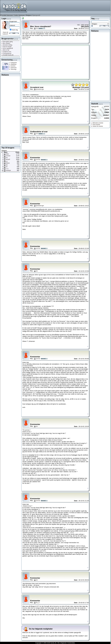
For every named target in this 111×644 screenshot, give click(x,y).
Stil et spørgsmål (7, 48)
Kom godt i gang (7, 42)
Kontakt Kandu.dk (7, 55)
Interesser (10, 15)
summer (8, 156)
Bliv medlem (6, 43)
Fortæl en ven (6, 52)
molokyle (8, 170)
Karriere (12, 66)
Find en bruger (7, 47)
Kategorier (13, 63)
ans (7, 158)
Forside (3, 15)
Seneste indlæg (7, 45)
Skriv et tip (5, 50)
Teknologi (13, 69)
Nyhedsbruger (40, 89)
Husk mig (15, 30)
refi (6, 167)
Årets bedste (96, 125)
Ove (37, 28)
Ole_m (38, 603)
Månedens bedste (97, 123)
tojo (37, 271)
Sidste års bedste (97, 126)
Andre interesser (19, 15)
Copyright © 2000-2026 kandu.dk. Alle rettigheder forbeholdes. (55, 643)
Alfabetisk (13, 64)
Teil (7, 165)
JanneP (8, 159)
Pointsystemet (6, 53)
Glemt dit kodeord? (5, 33)
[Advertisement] (102, 7)
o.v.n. (7, 169)
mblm (7, 154)
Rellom (8, 163)
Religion (29, 15)
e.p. (7, 161)
